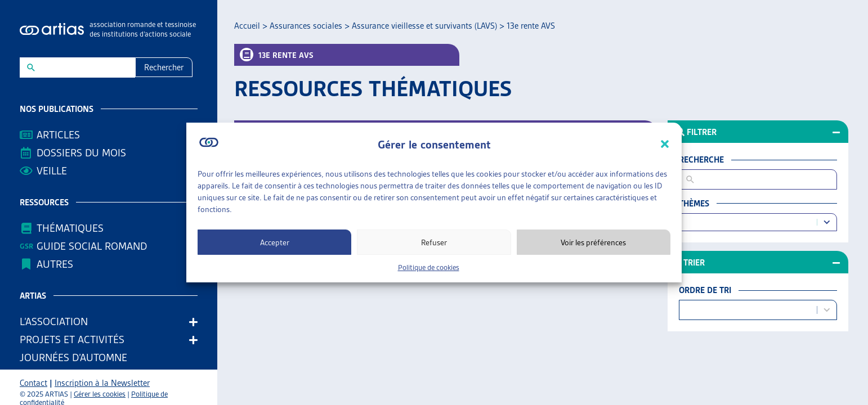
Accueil (247, 26)
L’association (57, 321)
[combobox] (750, 222)
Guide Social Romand (92, 246)
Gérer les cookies (100, 394)
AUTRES (58, 264)
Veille (52, 171)
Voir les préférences (593, 242)
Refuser (434, 242)
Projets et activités (75, 339)
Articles (58, 135)
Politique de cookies (429, 267)
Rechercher (164, 67)
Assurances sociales (306, 26)
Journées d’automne (73, 357)
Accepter (275, 242)
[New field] (85, 67)
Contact (33, 383)
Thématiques (70, 228)
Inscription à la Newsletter (102, 383)
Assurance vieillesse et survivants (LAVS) (424, 26)
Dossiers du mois (81, 153)
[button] (665, 144)
